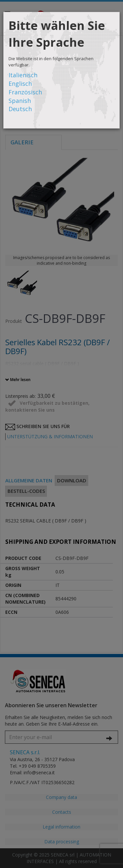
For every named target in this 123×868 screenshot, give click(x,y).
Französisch (25, 92)
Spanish (20, 101)
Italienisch (23, 75)
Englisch (20, 84)
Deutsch (20, 109)
